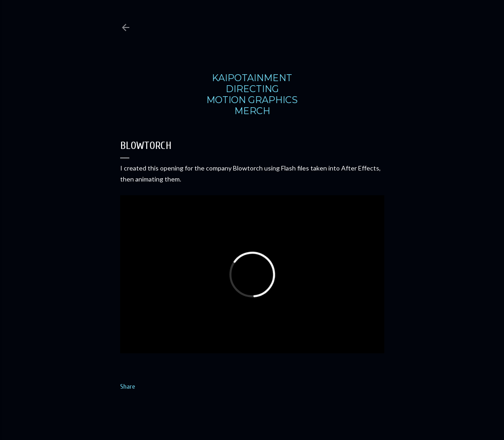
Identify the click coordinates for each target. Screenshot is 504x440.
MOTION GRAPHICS (252, 100)
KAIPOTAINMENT (252, 78)
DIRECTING (252, 89)
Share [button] (128, 387)
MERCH (252, 111)
